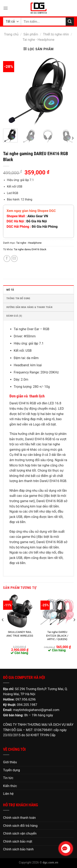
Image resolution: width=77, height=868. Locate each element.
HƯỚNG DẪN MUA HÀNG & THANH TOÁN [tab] (29, 307)
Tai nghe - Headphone (38, 40)
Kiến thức (10, 786)
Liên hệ (8, 794)
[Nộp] (70, 21)
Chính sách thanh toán (19, 818)
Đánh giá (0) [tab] (14, 316)
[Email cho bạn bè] (14, 259)
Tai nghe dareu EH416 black (30, 249)
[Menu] (6, 8)
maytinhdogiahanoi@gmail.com (36, 710)
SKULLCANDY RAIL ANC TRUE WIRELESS (20, 634)
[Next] (72, 138)
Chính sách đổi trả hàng (20, 826)
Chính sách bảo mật (18, 841)
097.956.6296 (25, 699)
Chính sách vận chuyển (20, 833)
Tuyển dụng (11, 770)
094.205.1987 (27, 705)
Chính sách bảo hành (18, 849)
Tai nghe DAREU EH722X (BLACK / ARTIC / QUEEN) (57, 635)
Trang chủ (11, 34)
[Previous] (3, 628)
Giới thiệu (10, 762)
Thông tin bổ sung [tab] (18, 298)
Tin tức (8, 778)
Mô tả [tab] (10, 290)
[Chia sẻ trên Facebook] (7, 259)
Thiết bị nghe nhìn (56, 34)
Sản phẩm (31, 34)
